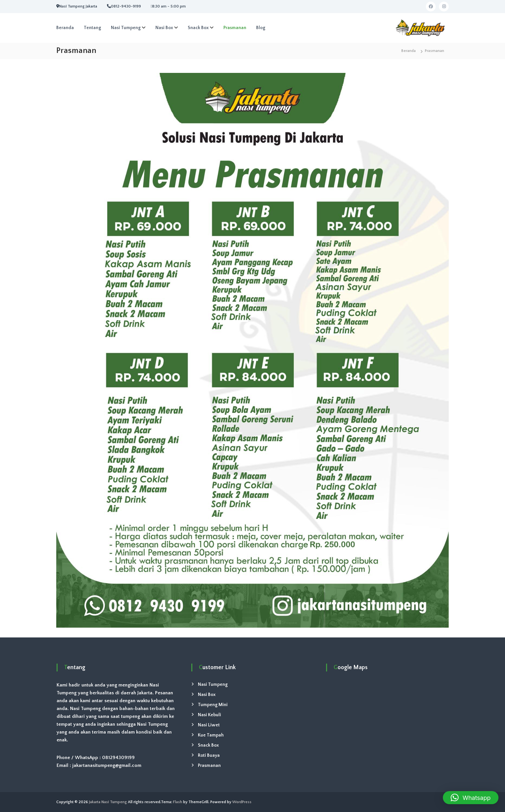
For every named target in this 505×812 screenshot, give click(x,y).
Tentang (92, 28)
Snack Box (198, 28)
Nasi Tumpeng (126, 28)
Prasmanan (235, 28)
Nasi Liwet (209, 725)
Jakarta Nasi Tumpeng (108, 802)
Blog (261, 28)
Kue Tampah (211, 735)
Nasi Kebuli (209, 715)
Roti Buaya (209, 755)
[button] (471, 798)
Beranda (65, 28)
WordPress (242, 802)
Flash (178, 802)
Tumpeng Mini (213, 705)
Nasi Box (164, 28)
